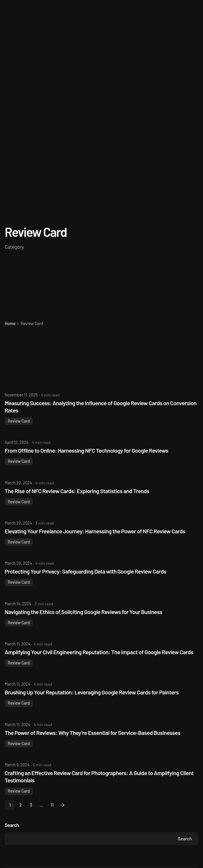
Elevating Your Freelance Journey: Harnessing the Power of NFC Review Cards (95, 531)
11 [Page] (52, 805)
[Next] (63, 805)
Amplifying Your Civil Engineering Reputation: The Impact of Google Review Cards (99, 652)
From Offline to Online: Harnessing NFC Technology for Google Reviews (86, 450)
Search (12, 825)
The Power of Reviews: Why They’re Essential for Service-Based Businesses (92, 733)
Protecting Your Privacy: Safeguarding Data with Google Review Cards (85, 571)
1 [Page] (10, 805)
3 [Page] (31, 805)
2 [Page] (20, 805)
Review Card (19, 421)
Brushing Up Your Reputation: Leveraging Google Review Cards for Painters (92, 692)
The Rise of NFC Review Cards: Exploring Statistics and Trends (77, 491)
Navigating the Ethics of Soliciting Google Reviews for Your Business (83, 612)
